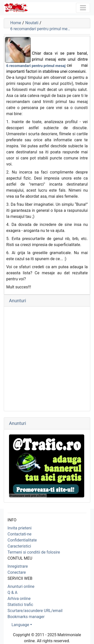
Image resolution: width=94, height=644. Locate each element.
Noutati (32, 23)
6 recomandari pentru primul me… (40, 29)
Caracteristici (19, 546)
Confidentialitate (22, 540)
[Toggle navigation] (83, 8)
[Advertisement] (47, 359)
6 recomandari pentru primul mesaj (36, 66)
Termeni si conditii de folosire (34, 552)
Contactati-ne (20, 534)
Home (16, 23)
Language (20, 625)
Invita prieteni (20, 528)
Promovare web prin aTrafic (28, 496)
